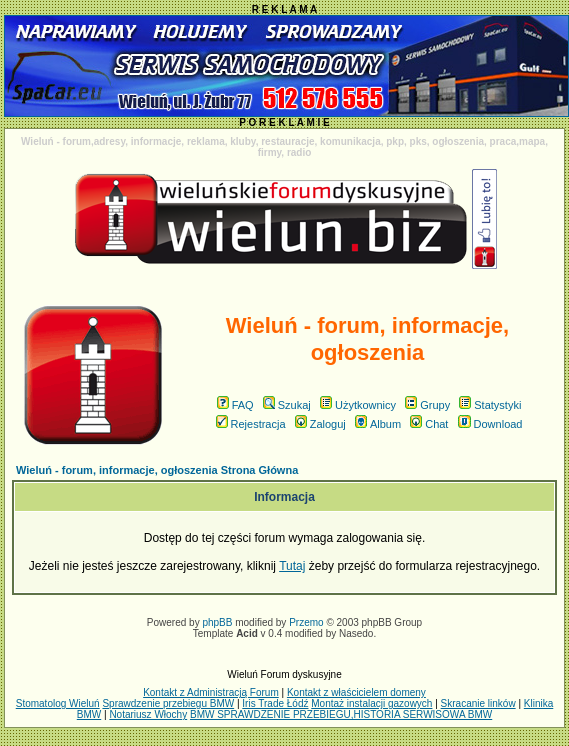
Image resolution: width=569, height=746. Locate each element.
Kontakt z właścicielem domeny (356, 692)
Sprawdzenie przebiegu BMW (168, 703)
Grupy (427, 405)
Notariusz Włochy (148, 714)
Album (378, 424)
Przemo (306, 622)
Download (490, 424)
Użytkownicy (358, 405)
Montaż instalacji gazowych (371, 703)
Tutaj (292, 566)
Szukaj (287, 405)
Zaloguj (320, 424)
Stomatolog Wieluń (58, 703)
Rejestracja (251, 424)
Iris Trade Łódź (275, 703)
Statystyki (490, 405)
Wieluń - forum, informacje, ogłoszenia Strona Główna (157, 470)
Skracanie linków (478, 703)
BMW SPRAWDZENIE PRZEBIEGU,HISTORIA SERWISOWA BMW (341, 714)
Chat (429, 424)
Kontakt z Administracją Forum (211, 692)
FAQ (235, 405)
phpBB (217, 622)
